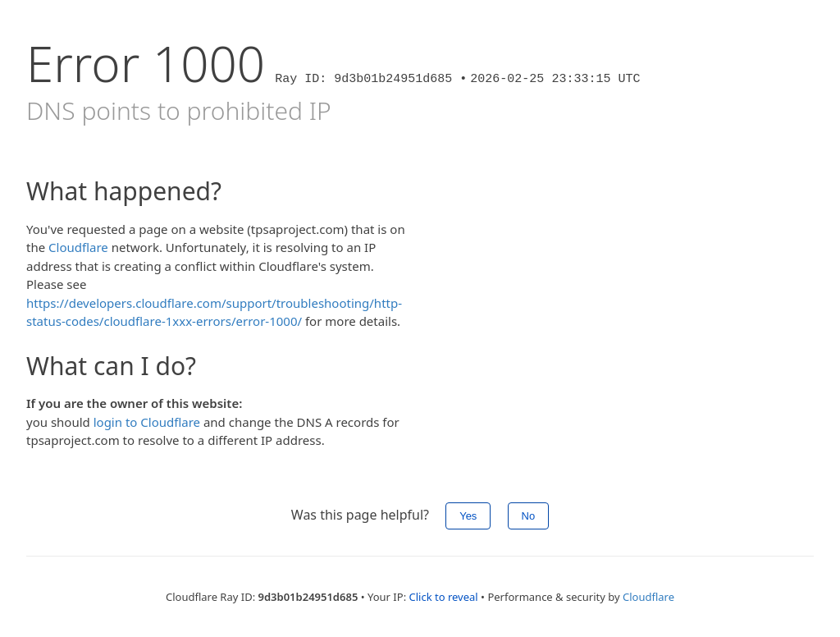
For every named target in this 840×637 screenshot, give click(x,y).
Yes (468, 516)
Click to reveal (444, 597)
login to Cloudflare (147, 422)
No (529, 516)
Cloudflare (78, 247)
